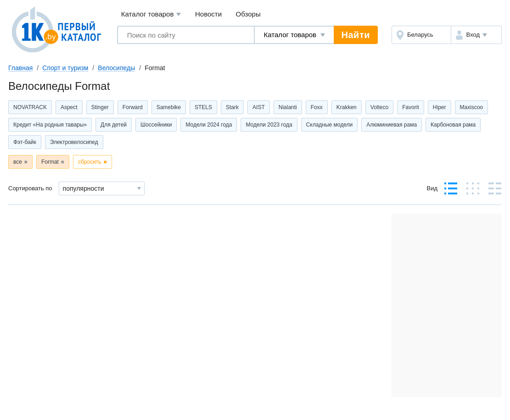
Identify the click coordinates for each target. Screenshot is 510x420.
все (18, 162)
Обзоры (248, 14)
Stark (232, 107)
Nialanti (288, 107)
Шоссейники (156, 125)
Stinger (100, 107)
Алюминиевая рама (392, 125)
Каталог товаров (151, 14)
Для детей (114, 125)
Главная (20, 68)
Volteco (379, 107)
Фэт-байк (25, 142)
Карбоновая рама (453, 125)
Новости (208, 14)
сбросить (90, 162)
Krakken (347, 107)
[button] (476, 35)
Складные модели (330, 125)
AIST (259, 107)
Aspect (69, 107)
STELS (203, 107)
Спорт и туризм (65, 68)
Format (50, 162)
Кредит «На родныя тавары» (50, 125)
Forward (133, 107)
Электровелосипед (74, 142)
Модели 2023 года (269, 125)
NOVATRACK (30, 107)
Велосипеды (116, 68)
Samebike (169, 107)
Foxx (317, 107)
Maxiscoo (472, 107)
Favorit (411, 107)
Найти (356, 35)
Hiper (440, 107)
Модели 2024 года (209, 125)
